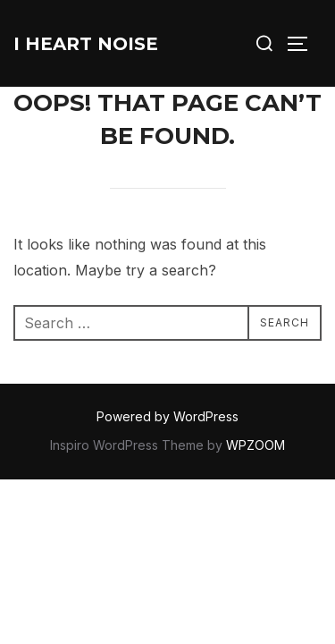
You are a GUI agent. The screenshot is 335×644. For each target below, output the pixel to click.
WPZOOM (255, 445)
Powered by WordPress (167, 416)
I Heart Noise (86, 44)
